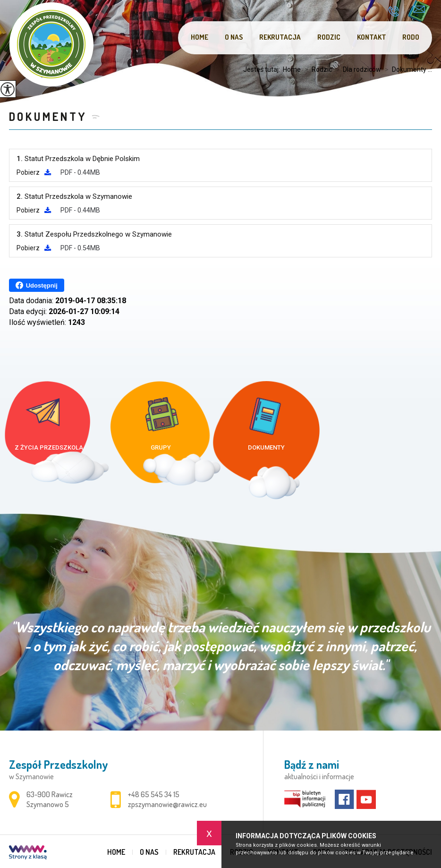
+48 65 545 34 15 (394, 11)
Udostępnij (37, 285)
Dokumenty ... (407, 69)
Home (199, 37)
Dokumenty (48, 116)
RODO (411, 37)
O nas (234, 37)
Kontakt (372, 37)
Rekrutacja (280, 37)
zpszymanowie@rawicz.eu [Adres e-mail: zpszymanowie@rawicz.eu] (167, 804)
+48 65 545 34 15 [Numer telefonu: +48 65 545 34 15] (154, 794)
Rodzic (329, 37)
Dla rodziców (356, 69)
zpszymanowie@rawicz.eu (419, 9)
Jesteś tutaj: (263, 69)
